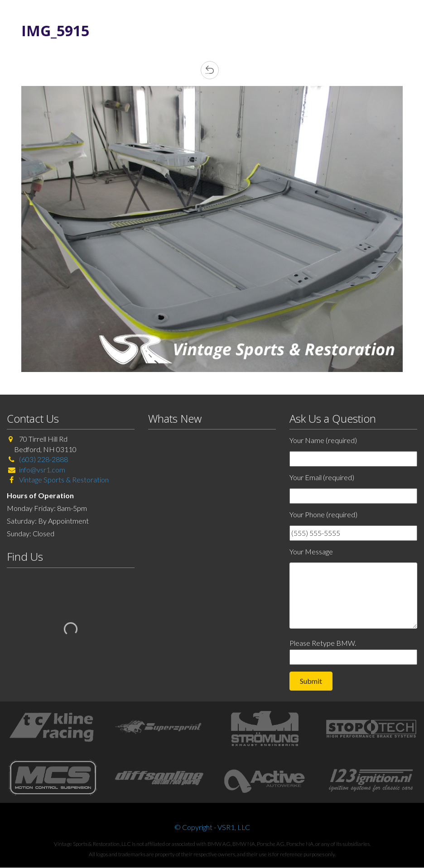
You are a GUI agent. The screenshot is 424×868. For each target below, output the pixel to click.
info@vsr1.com (42, 470)
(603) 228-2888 (43, 459)
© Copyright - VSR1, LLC (212, 827)
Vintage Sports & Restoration (63, 479)
